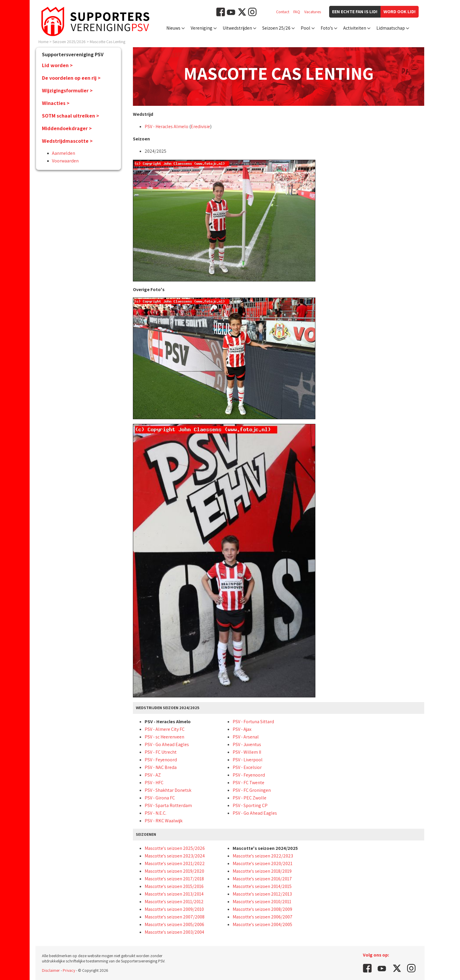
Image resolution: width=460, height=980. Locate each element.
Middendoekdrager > (67, 128)
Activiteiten (355, 28)
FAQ (297, 12)
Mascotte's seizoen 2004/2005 (262, 924)
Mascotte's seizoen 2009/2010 (174, 909)
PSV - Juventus (247, 744)
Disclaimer (51, 970)
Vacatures (313, 12)
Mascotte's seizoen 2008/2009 (262, 909)
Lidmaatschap (391, 28)
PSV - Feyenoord (161, 760)
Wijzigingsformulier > (67, 90)
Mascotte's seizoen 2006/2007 (263, 917)
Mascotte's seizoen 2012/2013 (262, 894)
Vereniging (202, 28)
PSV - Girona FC (160, 798)
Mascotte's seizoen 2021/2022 (175, 863)
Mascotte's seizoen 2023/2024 (175, 856)
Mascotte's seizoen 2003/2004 (174, 932)
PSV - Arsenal (246, 737)
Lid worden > (57, 65)
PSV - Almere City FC (165, 729)
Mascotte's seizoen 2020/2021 (263, 863)
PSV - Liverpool (248, 760)
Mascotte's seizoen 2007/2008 (175, 917)
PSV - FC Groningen (252, 790)
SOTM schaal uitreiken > (71, 116)
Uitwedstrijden (237, 28)
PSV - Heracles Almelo (166, 126)
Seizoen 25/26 (276, 28)
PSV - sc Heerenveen (164, 737)
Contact (283, 12)
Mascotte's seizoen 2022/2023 (263, 856)
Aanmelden (64, 153)
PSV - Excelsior (247, 767)
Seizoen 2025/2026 (69, 42)
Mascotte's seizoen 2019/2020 (174, 871)
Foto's (327, 28)
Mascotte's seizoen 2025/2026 (175, 848)
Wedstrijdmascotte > (67, 141)
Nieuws (173, 28)
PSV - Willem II (247, 752)
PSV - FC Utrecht (161, 752)
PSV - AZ (153, 775)
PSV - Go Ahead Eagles (167, 744)
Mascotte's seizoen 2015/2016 (174, 886)
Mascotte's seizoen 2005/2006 (174, 924)
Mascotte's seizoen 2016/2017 (262, 879)
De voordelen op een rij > (71, 78)
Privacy (69, 970)
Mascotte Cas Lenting (108, 42)
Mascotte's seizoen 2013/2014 (174, 894)
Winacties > (56, 103)
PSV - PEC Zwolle (250, 798)
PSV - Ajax (242, 729)
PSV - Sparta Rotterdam (168, 805)
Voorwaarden (65, 161)
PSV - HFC (154, 783)
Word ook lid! (400, 12)
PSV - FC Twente (248, 783)
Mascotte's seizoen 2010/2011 (262, 902)
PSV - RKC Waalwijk (164, 821)
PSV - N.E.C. (155, 813)
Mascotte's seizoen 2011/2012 (174, 902)
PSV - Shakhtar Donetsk (168, 790)
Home (43, 42)
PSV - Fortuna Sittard (253, 722)
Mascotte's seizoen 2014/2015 (262, 886)
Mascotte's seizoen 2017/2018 (174, 879)
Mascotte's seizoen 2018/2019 (262, 871)
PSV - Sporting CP (250, 805)
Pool (306, 28)
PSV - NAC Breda (161, 767)
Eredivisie (200, 126)
